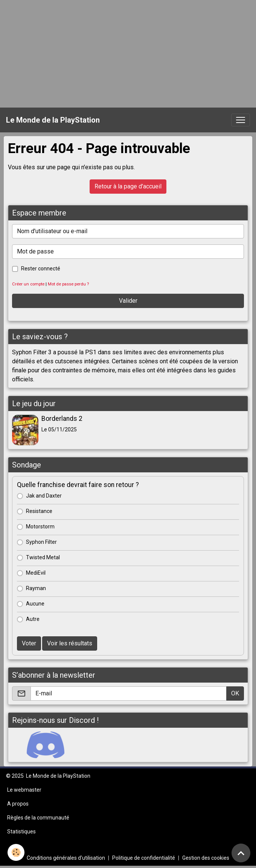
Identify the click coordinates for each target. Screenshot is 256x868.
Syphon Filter (41, 542)
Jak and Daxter (44, 496)
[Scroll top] (241, 853)
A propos (18, 804)
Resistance (39, 511)
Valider (128, 301)
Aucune (35, 604)
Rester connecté (41, 269)
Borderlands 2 (62, 419)
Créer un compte (28, 284)
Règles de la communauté (38, 818)
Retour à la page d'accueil (128, 186)
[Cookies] (16, 852)
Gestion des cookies (206, 858)
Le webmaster (24, 790)
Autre (33, 619)
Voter (29, 643)
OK (235, 693)
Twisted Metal (43, 557)
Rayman (36, 588)
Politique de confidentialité (144, 858)
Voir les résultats (70, 643)
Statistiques (21, 832)
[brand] (53, 120)
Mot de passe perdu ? (68, 284)
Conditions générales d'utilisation (66, 858)
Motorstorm (40, 527)
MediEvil (36, 573)
